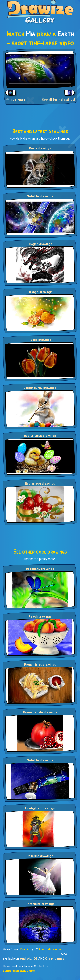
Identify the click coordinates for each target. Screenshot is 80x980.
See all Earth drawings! (58, 100)
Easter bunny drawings (40, 388)
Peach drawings (40, 617)
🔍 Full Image (16, 100)
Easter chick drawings (40, 436)
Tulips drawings (40, 340)
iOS (35, 959)
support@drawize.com (19, 971)
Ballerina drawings (40, 856)
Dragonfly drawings (40, 569)
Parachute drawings (40, 904)
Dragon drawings (40, 244)
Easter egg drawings (40, 484)
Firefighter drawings (40, 808)
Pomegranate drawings (40, 712)
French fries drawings (40, 665)
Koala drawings (40, 148)
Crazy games (55, 959)
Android (26, 959)
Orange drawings (40, 292)
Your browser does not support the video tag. (40, 69)
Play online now (50, 949)
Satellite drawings (40, 196)
